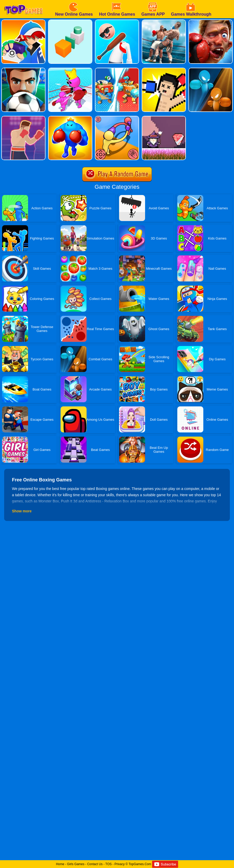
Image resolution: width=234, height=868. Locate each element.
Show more (22, 511)
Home (60, 864)
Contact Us (95, 864)
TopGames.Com (140, 864)
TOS (108, 864)
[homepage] (23, 2)
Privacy (119, 864)
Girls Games (76, 864)
